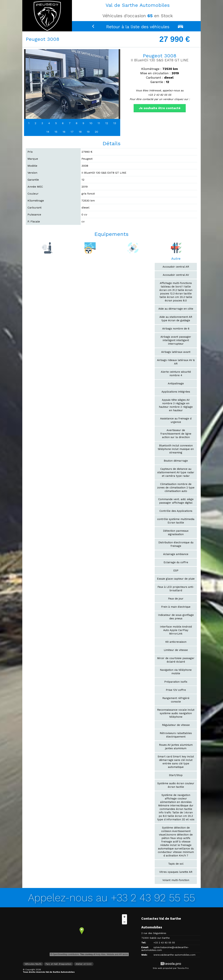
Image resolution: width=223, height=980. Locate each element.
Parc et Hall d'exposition (59, 964)
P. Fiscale (34, 221)
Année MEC (35, 187)
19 (88, 132)
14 (48, 132)
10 (91, 123)
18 (80, 132)
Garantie (33, 180)
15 (56, 132)
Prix (30, 152)
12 (107, 123)
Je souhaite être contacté (160, 108)
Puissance (34, 214)
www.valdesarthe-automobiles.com (174, 955)
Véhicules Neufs (33, 964)
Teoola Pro (183, 968)
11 (99, 123)
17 (72, 132)
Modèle (32, 166)
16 (64, 132)
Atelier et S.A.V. (84, 964)
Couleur (33, 194)
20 (96, 132)
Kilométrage (36, 201)
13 (115, 123)
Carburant (34, 208)
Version (32, 173)
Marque (33, 159)
